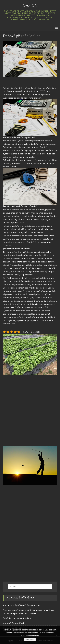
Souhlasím (30, 640)
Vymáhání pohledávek (14, 623)
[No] (56, 635)
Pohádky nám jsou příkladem (17, 618)
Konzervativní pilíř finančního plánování (21, 605)
